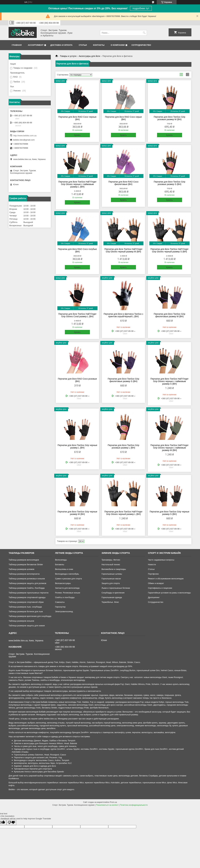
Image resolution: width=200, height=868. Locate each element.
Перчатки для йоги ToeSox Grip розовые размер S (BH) (170, 183)
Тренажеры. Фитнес (111, 560)
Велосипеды (61, 560)
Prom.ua (113, 802)
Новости (152, 564)
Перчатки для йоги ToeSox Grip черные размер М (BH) (77, 513)
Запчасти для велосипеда (67, 588)
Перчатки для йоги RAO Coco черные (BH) (77, 118)
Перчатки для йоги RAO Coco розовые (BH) (77, 380)
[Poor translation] (11, 822)
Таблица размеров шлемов (21, 569)
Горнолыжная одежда (112, 597)
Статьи (83, 45)
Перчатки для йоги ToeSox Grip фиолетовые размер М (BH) (170, 315)
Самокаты (60, 602)
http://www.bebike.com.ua (25, 136)
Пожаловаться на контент (107, 805)
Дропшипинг (154, 597)
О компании (118, 45)
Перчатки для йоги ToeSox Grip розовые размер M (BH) (170, 118)
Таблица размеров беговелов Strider (26, 564)
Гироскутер (60, 607)
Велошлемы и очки (64, 569)
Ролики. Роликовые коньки (67, 593)
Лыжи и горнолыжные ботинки (116, 588)
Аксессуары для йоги (89, 56)
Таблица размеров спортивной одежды (27, 597)
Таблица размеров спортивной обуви (26, 602)
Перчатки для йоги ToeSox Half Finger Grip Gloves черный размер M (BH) (123, 250)
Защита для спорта (111, 583)
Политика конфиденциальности (134, 805)
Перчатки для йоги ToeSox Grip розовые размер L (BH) (123, 446)
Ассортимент (36, 45)
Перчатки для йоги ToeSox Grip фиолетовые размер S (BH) (123, 380)
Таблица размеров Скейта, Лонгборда (27, 588)
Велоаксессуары (63, 583)
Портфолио (153, 574)
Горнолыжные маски (111, 579)
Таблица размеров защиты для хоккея (27, 626)
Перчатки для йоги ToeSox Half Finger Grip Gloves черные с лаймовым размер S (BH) (170, 381)
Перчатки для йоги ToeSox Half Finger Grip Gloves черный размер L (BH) (123, 513)
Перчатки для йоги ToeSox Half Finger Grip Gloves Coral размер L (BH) (77, 315)
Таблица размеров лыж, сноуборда (25, 607)
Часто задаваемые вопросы (161, 560)
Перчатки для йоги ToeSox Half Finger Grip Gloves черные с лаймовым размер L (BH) (77, 184)
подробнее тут (141, 8)
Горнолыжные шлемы (112, 574)
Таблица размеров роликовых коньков (27, 579)
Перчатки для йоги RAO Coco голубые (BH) (77, 250)
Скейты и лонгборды (65, 597)
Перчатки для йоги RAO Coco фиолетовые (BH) (123, 183)
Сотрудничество (141, 45)
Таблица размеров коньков (21, 621)
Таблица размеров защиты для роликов (27, 583)
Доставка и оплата (61, 45)
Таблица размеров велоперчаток (24, 574)
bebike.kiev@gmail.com (24, 140)
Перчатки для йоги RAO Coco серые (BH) (123, 118)
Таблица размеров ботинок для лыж (26, 611)
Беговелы (60, 564)
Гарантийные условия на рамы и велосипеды (169, 593)
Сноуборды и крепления (113, 593)
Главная (17, 45)
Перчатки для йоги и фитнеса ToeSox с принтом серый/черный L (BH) (123, 315)
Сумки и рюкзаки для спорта (68, 579)
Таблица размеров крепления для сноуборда (30, 616)
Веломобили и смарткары (114, 569)
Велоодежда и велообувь (67, 574)
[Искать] (144, 33)
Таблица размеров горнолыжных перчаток (29, 593)
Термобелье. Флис (110, 602)
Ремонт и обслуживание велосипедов (166, 579)
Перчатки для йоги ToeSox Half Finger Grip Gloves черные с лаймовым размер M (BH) (170, 448)
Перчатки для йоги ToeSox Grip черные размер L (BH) (77, 446)
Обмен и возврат (156, 583)
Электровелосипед (64, 611)
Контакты (99, 45)
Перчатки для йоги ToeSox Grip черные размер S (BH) (170, 513)
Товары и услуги (68, 56)
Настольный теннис (111, 564)
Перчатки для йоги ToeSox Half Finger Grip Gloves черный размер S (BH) (170, 250)
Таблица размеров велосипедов (24, 560)
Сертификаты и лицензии (160, 588)
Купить (77, 135)
